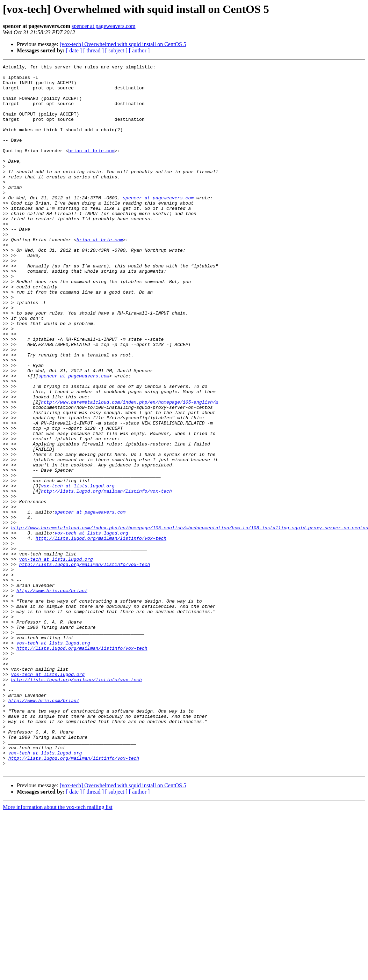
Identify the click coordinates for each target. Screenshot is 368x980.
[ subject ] (116, 50)
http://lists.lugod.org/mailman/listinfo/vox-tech (106, 577)
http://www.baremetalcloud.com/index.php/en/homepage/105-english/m (129, 470)
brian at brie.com (91, 168)
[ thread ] (93, 50)
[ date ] (74, 50)
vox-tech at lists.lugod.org (78, 570)
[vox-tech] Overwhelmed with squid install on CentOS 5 (123, 44)
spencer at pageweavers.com (104, 26)
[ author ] (139, 50)
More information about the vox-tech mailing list (58, 948)
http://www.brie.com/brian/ (52, 696)
